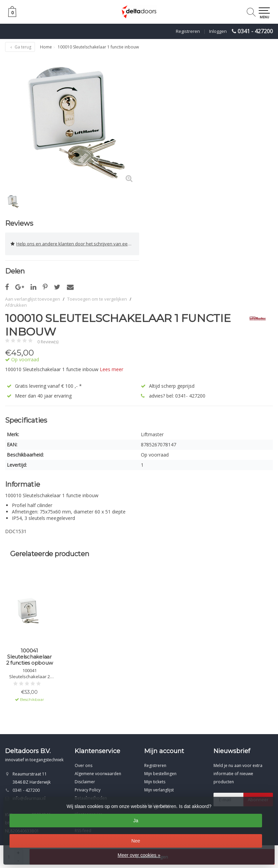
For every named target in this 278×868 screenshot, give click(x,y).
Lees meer (112, 369)
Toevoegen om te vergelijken (97, 299)
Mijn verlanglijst (159, 790)
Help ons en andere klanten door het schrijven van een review (75, 244)
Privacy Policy (88, 790)
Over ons (84, 765)
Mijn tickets (155, 782)
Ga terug (20, 47)
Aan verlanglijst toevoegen (33, 299)
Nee (136, 841)
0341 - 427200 (255, 31)
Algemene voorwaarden (98, 774)
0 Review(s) (48, 342)
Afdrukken (16, 305)
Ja (136, 821)
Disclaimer (85, 782)
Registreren (188, 31)
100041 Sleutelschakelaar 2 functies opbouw (30, 657)
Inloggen (218, 31)
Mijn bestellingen (160, 774)
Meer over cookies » (139, 855)
